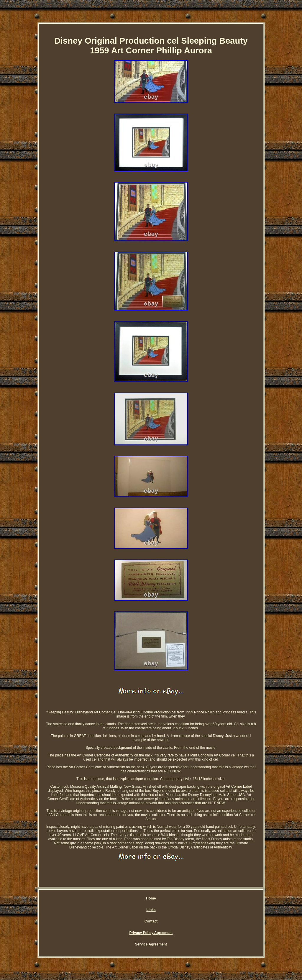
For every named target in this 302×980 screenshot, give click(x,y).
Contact (151, 921)
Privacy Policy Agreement (151, 933)
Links (151, 910)
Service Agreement (151, 944)
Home (151, 898)
